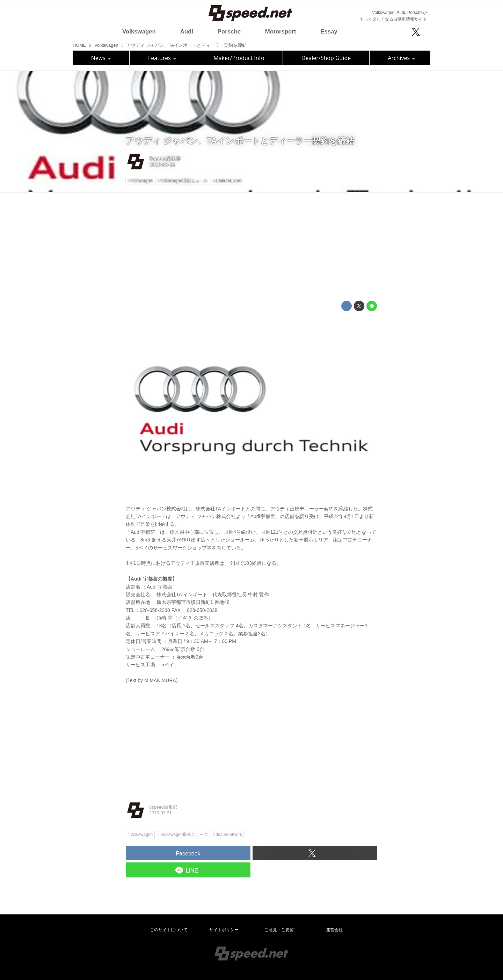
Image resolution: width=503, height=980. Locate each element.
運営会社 (334, 930)
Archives (402, 58)
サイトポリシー (224, 930)
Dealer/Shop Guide (326, 58)
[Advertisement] (251, 247)
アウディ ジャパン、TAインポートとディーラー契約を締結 (240, 141)
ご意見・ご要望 (279, 930)
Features (162, 58)
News (101, 58)
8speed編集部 (165, 158)
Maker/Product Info (239, 58)
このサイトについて (169, 930)
